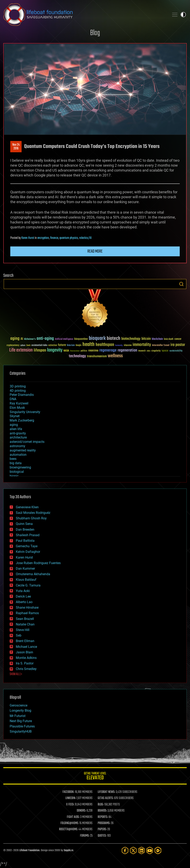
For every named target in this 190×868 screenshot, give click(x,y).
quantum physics (69, 238)
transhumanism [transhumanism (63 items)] (97, 356)
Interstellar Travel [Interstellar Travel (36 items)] (161, 345)
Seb (19, 635)
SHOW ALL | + (16, 674)
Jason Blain (24, 652)
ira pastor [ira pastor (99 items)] (178, 345)
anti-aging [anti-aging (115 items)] (45, 339)
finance (54, 238)
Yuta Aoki (23, 591)
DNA (13, 399)
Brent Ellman (25, 641)
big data (16, 463)
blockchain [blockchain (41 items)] (157, 339)
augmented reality (23, 450)
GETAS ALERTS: (106, 798)
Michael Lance (26, 647)
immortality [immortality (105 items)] (142, 345)
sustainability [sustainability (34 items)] (176, 351)
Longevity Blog (20, 711)
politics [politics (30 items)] (84, 351)
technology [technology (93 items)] (77, 356)
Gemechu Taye (27, 546)
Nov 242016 (16, 147)
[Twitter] (133, 850)
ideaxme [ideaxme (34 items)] (128, 346)
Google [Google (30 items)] (79, 345)
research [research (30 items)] (142, 351)
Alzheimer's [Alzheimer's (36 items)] (30, 339)
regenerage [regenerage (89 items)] (108, 350)
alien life (16, 429)
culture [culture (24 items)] (23, 345)
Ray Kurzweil (19, 403)
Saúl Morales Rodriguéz (33, 513)
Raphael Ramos (27, 613)
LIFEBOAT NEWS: (106, 792)
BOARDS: (102, 811)
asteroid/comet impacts (27, 442)
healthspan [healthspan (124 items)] (105, 345)
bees (13, 459)
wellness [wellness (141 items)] (115, 356)
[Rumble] (158, 850)
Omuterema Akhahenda (33, 574)
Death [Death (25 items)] (28, 345)
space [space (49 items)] (165, 351)
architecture (18, 437)
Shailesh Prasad (28, 535)
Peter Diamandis (22, 395)
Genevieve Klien (27, 507)
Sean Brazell (25, 619)
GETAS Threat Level (95, 777)
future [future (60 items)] (62, 345)
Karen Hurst (28, 238)
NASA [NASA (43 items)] (66, 351)
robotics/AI (85, 238)
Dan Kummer (25, 569)
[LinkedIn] (141, 850)
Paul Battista (25, 541)
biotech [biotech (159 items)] (114, 338)
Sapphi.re (68, 850)
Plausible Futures (22, 726)
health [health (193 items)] (89, 345)
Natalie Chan (25, 624)
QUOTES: (102, 836)
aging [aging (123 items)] (15, 339)
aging (14, 425)
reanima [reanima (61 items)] (93, 351)
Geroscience (19, 705)
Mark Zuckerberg (22, 420)
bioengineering (20, 467)
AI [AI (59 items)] (22, 339)
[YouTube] (150, 850)
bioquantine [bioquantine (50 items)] (81, 339)
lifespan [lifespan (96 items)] (40, 350)
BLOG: (101, 805)
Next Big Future (21, 721)
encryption (43, 238)
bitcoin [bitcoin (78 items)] (146, 339)
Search (181, 284)
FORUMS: (85, 836)
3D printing (18, 386)
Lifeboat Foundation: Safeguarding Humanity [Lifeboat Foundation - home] (85, 15)
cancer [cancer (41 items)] (178, 339)
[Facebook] (125, 850)
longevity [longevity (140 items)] (55, 350)
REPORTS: (103, 817)
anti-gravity (18, 433)
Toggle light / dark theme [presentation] (183, 15)
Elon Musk (17, 408)
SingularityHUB (21, 731)
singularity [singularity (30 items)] (156, 351)
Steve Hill (23, 630)
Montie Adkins (26, 658)
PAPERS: (102, 829)
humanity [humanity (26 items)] (119, 346)
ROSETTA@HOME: (68, 829)
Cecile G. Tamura (28, 585)
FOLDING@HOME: (70, 823)
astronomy (17, 446)
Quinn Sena (24, 524)
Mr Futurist (18, 716)
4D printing (18, 391)
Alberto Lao (24, 602)
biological (17, 472)
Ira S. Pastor (25, 663)
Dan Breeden (25, 530)
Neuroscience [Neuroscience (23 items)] (75, 351)
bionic (14, 476)
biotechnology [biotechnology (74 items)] (131, 339)
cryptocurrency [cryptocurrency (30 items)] (13, 345)
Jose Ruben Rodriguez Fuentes (38, 563)
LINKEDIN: (71, 798)
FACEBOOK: (68, 792)
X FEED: (70, 805)
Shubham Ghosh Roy (31, 518)
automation (18, 455)
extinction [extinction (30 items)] (53, 345)
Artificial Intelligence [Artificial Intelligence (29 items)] (64, 339)
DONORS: (81, 811)
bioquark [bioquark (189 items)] (97, 338)
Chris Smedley (26, 669)
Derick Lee (23, 596)
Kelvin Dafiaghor (28, 552)
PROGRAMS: (104, 823)
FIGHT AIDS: (73, 817)
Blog (95, 33)
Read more (95, 251)
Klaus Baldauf (26, 580)
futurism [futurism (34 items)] (71, 346)
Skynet (15, 416)
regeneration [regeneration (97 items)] (127, 350)
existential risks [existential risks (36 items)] (39, 345)
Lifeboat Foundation (29, 850)
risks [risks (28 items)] (148, 351)
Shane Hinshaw (27, 607)
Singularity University (25, 412)
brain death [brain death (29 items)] (169, 339)
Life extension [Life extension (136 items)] (21, 350)
